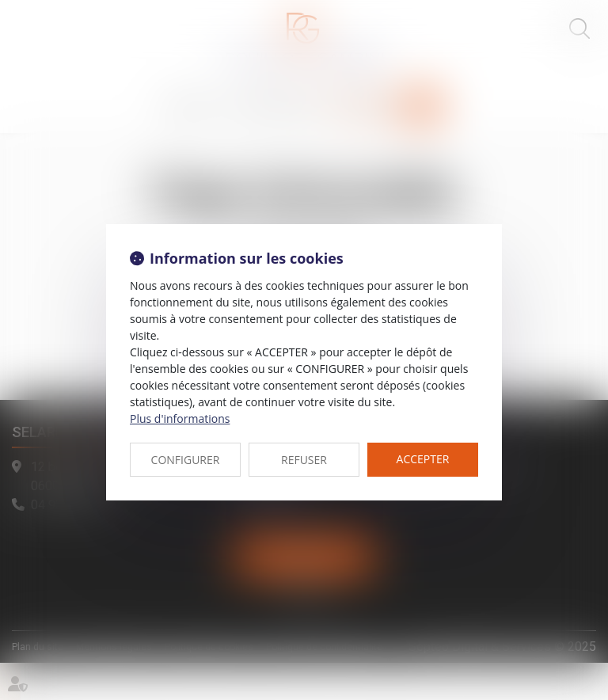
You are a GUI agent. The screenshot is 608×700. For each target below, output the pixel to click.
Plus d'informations (180, 418)
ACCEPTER (423, 459)
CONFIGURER (186, 460)
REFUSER (304, 460)
